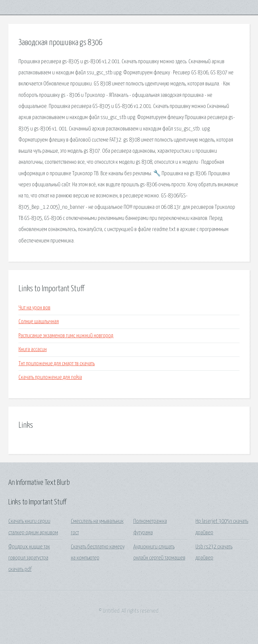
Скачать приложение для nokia (50, 377)
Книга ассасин (33, 350)
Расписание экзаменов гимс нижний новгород (66, 336)
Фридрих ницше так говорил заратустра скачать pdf (29, 558)
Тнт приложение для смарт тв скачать (57, 364)
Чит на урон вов (34, 308)
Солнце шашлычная (39, 322)
